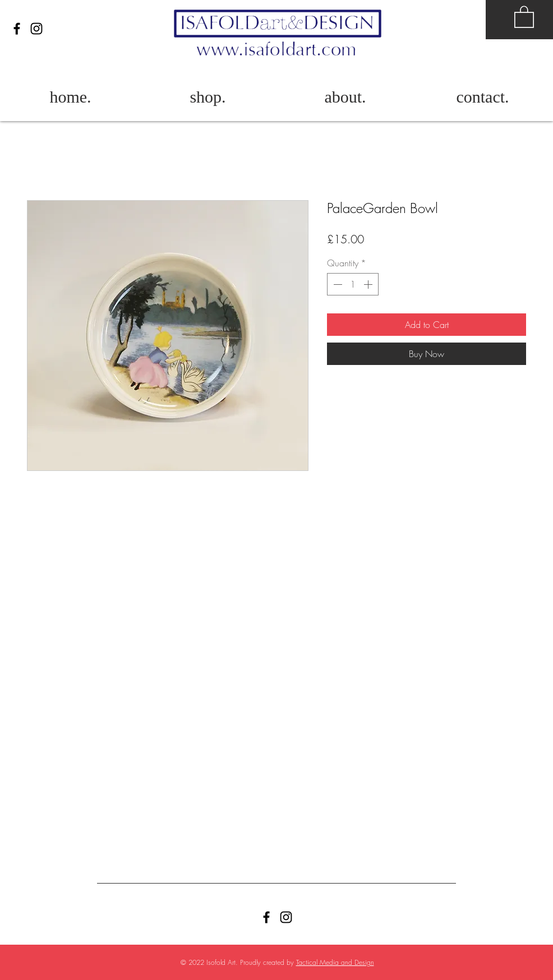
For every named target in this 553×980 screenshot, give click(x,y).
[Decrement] (337, 284)
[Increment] (369, 284)
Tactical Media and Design (335, 962)
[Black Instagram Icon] (36, 29)
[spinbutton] (353, 284)
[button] (524, 16)
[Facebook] (17, 29)
